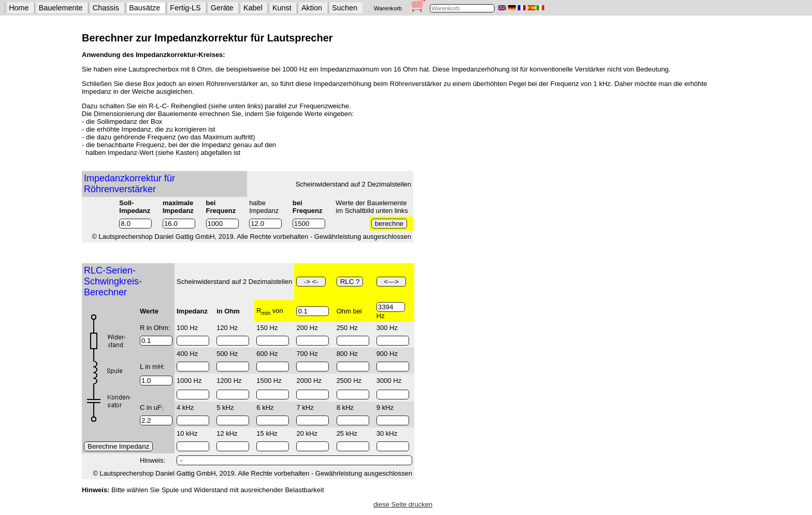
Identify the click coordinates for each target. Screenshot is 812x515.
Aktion (312, 8)
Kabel (253, 8)
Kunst (282, 8)
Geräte (222, 8)
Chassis (106, 8)
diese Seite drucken (403, 504)
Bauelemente (61, 8)
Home (19, 8)
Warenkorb (388, 8)
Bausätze (144, 8)
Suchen (345, 8)
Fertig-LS (185, 8)
